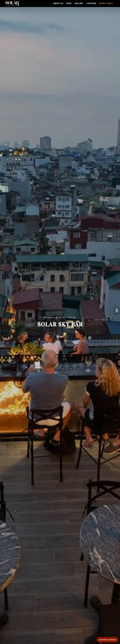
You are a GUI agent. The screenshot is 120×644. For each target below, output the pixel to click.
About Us (58, 3)
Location (91, 3)
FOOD (69, 3)
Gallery (79, 3)
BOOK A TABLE (106, 3)
